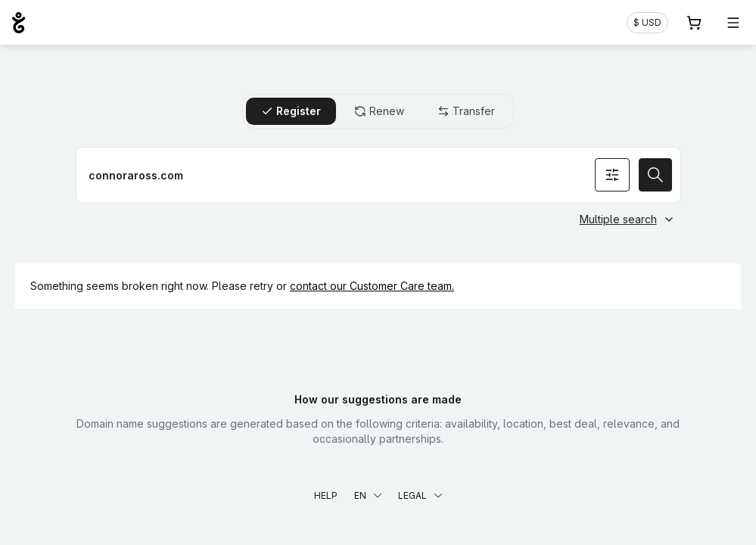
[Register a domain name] (378, 175)
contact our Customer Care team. (372, 286)
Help (326, 495)
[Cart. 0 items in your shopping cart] (694, 23)
